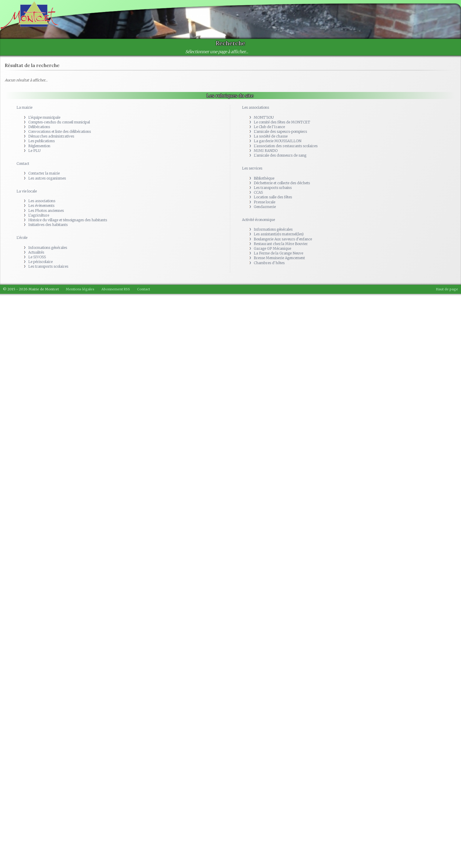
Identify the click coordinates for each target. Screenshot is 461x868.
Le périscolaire (40, 262)
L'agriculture (39, 215)
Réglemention (39, 146)
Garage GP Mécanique (272, 248)
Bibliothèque (264, 178)
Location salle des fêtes (273, 197)
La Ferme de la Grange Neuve (278, 253)
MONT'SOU (264, 117)
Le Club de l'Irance (269, 127)
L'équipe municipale (44, 117)
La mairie (24, 107)
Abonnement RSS (116, 289)
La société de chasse (271, 136)
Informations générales (48, 248)
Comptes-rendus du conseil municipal (59, 122)
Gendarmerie (265, 207)
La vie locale (27, 191)
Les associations (42, 201)
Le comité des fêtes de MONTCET (282, 122)
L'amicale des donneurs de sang (280, 155)
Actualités (36, 252)
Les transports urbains (273, 188)
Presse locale (264, 202)
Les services (252, 168)
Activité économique (258, 220)
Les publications (41, 141)
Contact (23, 164)
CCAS (258, 192)
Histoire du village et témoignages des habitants (68, 220)
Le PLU (34, 151)
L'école (22, 238)
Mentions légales (80, 289)
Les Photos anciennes (46, 211)
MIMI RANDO (266, 151)
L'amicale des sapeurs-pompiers (280, 131)
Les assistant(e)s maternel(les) (279, 234)
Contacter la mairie (44, 173)
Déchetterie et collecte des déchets (282, 183)
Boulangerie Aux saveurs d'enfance (283, 239)
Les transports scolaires (48, 266)
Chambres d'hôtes (269, 263)
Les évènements (41, 206)
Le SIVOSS (37, 257)
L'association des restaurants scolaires (286, 146)
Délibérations (39, 127)
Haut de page (447, 289)
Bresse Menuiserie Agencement (279, 258)
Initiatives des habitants (48, 225)
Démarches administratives (51, 136)
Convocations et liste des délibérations (60, 131)
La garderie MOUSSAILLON (278, 141)
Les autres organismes (47, 178)
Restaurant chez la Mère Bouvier (281, 244)
